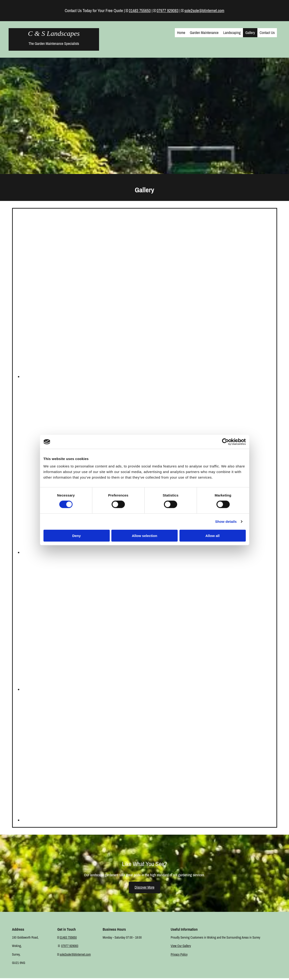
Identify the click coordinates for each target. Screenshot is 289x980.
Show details (226, 522)
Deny (77, 535)
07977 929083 (167, 11)
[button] (144, 887)
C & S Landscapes (54, 33)
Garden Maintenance (204, 33)
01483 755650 (140, 11)
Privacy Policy (179, 954)
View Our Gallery (181, 946)
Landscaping (232, 33)
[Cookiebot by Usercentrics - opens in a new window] (225, 442)
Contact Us (267, 33)
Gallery (250, 33)
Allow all (213, 535)
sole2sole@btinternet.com (204, 11)
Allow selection (144, 535)
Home (181, 33)
